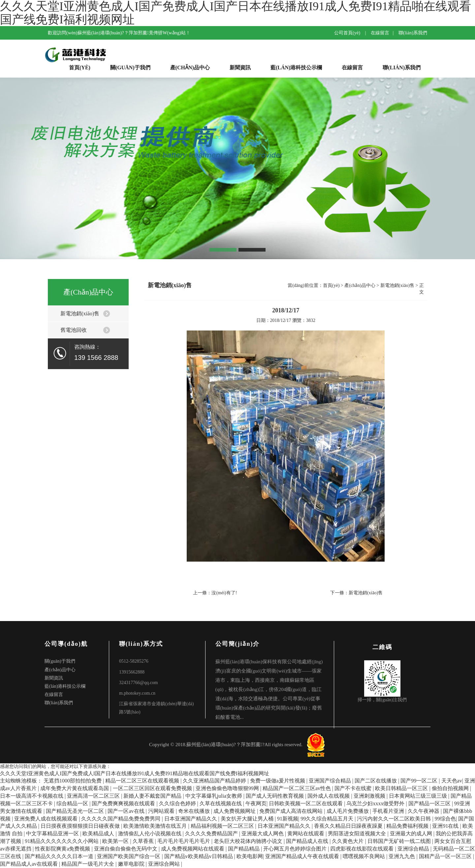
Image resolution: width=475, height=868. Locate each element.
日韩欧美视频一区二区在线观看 (306, 803)
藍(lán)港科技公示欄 (296, 68)
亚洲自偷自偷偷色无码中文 (126, 849)
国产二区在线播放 (376, 781)
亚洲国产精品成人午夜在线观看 (303, 856)
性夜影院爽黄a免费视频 (63, 849)
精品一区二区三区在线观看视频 (143, 781)
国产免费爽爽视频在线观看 (124, 803)
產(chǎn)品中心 (190, 68)
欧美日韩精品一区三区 (402, 788)
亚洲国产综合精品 (331, 781)
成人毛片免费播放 (348, 811)
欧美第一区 (116, 841)
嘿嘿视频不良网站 (364, 856)
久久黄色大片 (348, 841)
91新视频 (288, 819)
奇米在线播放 (195, 811)
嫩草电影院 (132, 864)
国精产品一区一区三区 (446, 856)
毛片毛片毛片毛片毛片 (184, 841)
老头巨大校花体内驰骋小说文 (249, 841)
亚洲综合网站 (165, 864)
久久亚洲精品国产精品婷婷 (215, 781)
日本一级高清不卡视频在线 (32, 796)
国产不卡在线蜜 (354, 788)
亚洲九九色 (402, 856)
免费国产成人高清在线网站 (292, 811)
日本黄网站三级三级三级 (419, 796)
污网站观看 (162, 811)
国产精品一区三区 (430, 803)
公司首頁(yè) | (352, 33)
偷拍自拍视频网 (451, 788)
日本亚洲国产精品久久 (191, 819)
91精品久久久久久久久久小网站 (62, 841)
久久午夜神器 (424, 811)
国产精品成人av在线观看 (30, 864)
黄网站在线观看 (306, 833)
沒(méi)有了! (224, 593)
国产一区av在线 (127, 811)
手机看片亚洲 (389, 811)
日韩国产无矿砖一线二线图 (400, 841)
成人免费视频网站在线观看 (193, 849)
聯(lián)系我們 (413, 33)
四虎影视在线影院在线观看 (363, 849)
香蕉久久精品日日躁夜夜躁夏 (349, 826)
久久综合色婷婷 (178, 803)
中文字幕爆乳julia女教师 (214, 796)
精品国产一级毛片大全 (88, 864)
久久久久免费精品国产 (212, 833)
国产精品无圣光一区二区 (76, 811)
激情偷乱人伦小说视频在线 (150, 833)
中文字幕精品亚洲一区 (53, 833)
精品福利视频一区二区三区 (223, 826)
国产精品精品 (244, 849)
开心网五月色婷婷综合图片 (296, 849)
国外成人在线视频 (329, 796)
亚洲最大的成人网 (412, 833)
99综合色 (445, 819)
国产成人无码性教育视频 (275, 796)
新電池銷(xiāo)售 (80, 313)
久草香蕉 (144, 841)
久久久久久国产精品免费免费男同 (121, 819)
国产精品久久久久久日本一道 (60, 856)
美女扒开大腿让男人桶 (248, 819)
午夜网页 (256, 803)
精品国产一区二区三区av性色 (297, 788)
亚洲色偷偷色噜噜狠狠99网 (228, 788)
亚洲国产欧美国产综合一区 (129, 856)
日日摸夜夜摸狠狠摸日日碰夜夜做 (81, 826)
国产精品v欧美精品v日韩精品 (199, 856)
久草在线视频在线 (221, 803)
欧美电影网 (250, 856)
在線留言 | (384, 33)
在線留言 (352, 68)
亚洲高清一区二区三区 (94, 796)
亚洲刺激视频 (370, 796)
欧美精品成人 (99, 833)
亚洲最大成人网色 (263, 833)
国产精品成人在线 (308, 841)
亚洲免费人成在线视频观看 (47, 819)
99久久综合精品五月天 (328, 819)
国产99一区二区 (420, 781)
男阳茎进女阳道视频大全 (358, 833)
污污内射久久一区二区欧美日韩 (395, 819)
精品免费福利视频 (408, 826)
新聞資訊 (240, 68)
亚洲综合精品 (414, 849)
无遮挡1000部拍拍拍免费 (73, 781)
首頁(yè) (80, 68)
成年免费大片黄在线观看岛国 (75, 788)
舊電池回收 (74, 330)
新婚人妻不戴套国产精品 (153, 796)
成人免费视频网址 (235, 811)
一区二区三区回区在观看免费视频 (153, 788)
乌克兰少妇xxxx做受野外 (376, 803)
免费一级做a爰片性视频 (278, 781)
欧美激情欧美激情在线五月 (156, 826)
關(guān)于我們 (130, 68)
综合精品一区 (73, 803)
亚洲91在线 (446, 826)
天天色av (452, 781)
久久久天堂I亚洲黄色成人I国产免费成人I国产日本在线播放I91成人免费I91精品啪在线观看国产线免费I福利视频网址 (135, 773)
